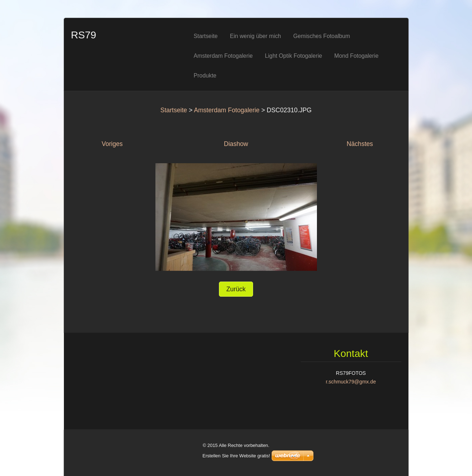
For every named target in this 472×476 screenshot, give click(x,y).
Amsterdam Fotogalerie (227, 110)
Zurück (236, 289)
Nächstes (360, 144)
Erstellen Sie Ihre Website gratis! (236, 456)
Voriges (112, 144)
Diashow (236, 144)
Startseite (174, 110)
